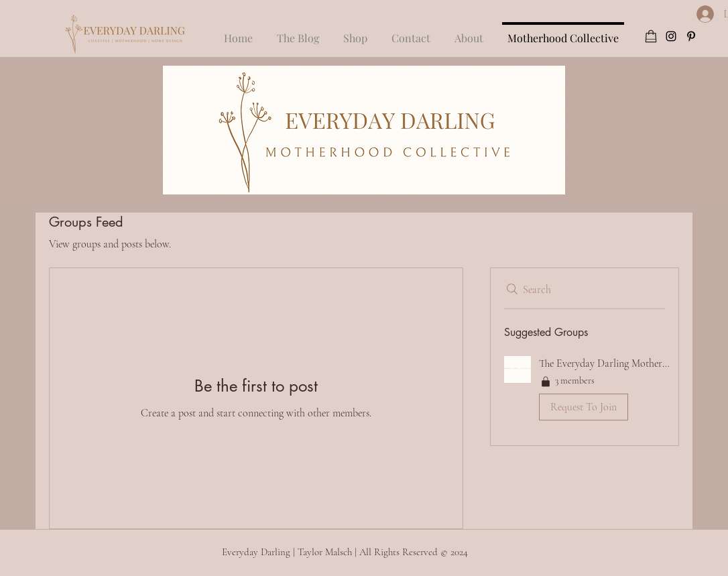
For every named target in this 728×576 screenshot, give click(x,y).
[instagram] (671, 36)
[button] (411, 32)
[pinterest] (691, 36)
